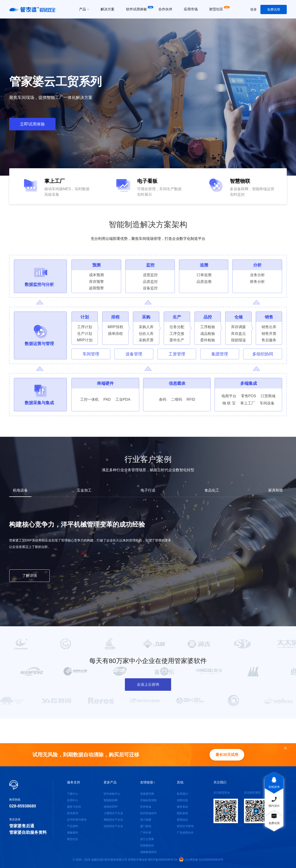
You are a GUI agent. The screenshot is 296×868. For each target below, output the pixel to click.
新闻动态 (182, 820)
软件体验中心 (112, 794)
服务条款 (182, 807)
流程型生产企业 (113, 826)
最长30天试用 (227, 755)
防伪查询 (73, 813)
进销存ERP (111, 807)
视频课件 (73, 833)
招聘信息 (182, 800)
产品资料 (73, 826)
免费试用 (274, 9)
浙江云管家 (147, 839)
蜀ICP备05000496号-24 (163, 860)
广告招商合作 (185, 833)
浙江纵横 (146, 820)
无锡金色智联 (148, 800)
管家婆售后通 (22, 826)
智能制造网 (111, 800)
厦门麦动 (146, 826)
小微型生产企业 (113, 813)
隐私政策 (182, 813)
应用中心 (73, 800)
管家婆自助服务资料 (28, 832)
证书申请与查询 (77, 820)
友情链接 (147, 782)
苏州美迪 (146, 807)
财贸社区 (73, 839)
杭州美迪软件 (148, 813)
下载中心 (73, 794)
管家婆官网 (147, 794)
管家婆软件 (147, 846)
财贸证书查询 (185, 826)
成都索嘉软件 (148, 852)
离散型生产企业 (113, 820)
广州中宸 (146, 833)
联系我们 (182, 794)
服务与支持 (74, 807)
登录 (253, 9)
